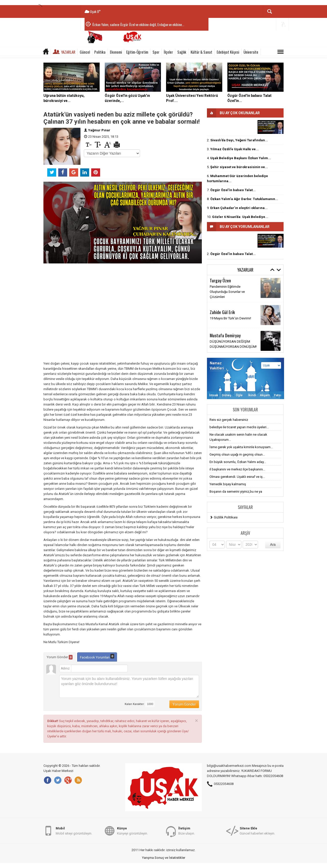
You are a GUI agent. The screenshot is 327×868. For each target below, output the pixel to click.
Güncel (85, 52)
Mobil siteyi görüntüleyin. (74, 831)
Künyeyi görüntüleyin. (132, 831)
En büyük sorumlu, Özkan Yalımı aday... (238, 462)
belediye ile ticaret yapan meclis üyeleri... (239, 427)
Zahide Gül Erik (222, 312)
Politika (100, 52)
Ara (273, 545)
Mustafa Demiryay (225, 335)
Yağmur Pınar (99, 130)
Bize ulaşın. (187, 831)
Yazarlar (68, 52)
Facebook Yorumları (97, 657)
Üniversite (251, 52)
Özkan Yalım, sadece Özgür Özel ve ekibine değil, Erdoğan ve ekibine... (138, 24)
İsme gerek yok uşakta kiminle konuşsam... (241, 447)
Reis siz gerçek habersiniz (229, 420)
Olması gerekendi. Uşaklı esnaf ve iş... (237, 477)
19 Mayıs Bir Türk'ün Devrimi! (230, 318)
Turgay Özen (220, 280)
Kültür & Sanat (201, 52)
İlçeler (168, 52)
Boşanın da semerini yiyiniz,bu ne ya (236, 491)
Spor (156, 52)
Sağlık (182, 52)
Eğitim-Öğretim (137, 52)
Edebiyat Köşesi (228, 52)
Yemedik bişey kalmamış (228, 484)
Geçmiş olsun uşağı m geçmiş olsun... (237, 454)
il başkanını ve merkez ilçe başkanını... (237, 469)
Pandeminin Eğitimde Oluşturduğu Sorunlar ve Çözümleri (227, 292)
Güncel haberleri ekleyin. (257, 831)
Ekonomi (116, 52)
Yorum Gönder (60, 657)
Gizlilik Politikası (226, 517)
